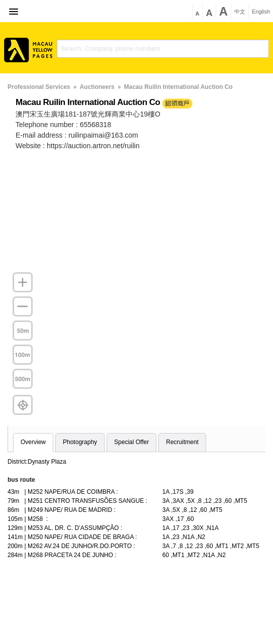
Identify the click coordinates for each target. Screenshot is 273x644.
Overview (33, 442)
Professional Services (39, 87)
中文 (240, 12)
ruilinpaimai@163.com (103, 135)
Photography (80, 442)
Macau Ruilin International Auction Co (178, 87)
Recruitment (182, 442)
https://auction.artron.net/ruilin (93, 146)
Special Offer (131, 442)
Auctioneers (97, 87)
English (261, 12)
